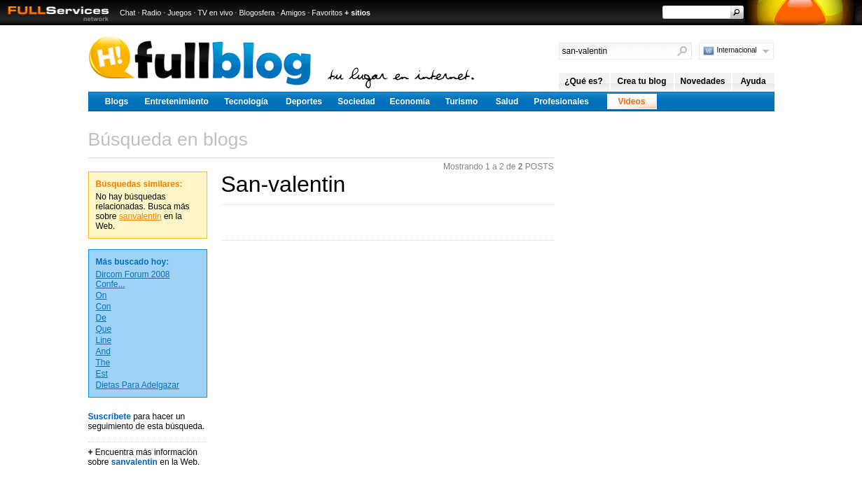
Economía (410, 101)
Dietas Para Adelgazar (138, 385)
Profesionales (561, 101)
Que (104, 329)
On (102, 295)
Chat (128, 13)
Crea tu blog (641, 81)
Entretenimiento (177, 101)
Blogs (117, 101)
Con (104, 307)
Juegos (179, 13)
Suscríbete (110, 416)
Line (104, 340)
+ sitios (357, 13)
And (103, 351)
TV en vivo (215, 13)
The (103, 363)
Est (102, 374)
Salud (507, 101)
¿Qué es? (584, 81)
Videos (631, 101)
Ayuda (753, 81)
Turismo (461, 101)
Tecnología (246, 101)
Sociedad (356, 101)
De (101, 318)
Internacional (737, 50)
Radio (151, 13)
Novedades (702, 81)
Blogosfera (257, 13)
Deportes (304, 101)
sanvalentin (140, 216)
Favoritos (327, 13)
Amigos (293, 13)
